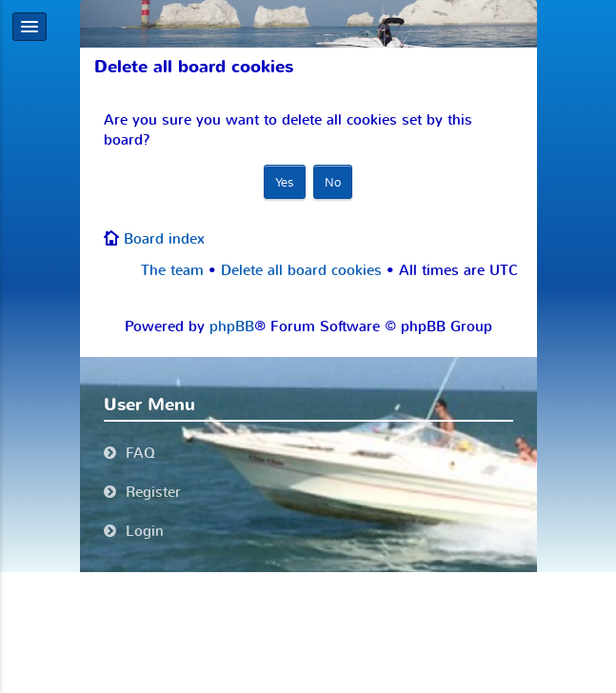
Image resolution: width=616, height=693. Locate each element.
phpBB (232, 327)
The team (172, 270)
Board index (164, 239)
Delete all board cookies (301, 270)
